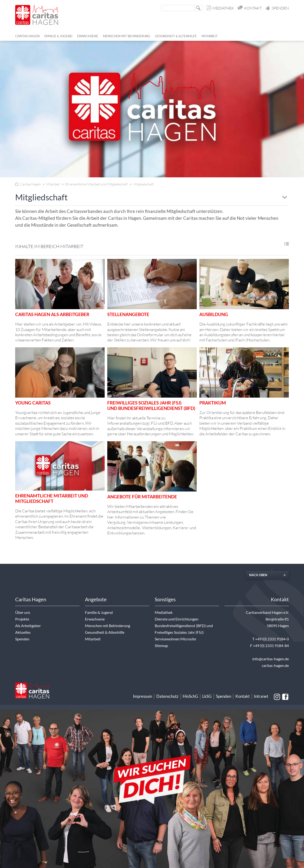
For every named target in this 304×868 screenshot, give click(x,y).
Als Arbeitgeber (28, 626)
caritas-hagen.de (275, 666)
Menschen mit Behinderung (108, 626)
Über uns (23, 612)
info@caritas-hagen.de (271, 659)
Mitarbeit (93, 639)
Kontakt (250, 8)
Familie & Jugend (99, 612)
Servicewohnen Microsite (175, 639)
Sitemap (161, 646)
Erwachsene (95, 619)
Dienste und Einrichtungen (177, 619)
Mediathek (221, 8)
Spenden (277, 8)
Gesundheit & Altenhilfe (105, 632)
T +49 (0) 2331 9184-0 (271, 639)
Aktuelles (23, 632)
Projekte (22, 619)
